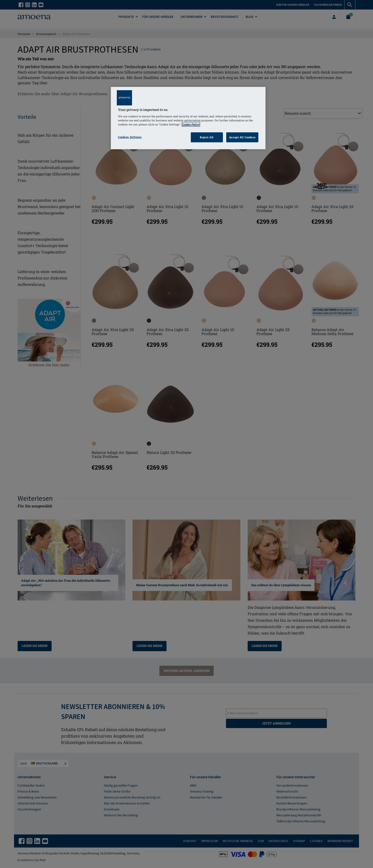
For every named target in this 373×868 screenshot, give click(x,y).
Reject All (207, 137)
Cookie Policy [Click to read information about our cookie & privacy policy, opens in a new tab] (191, 124)
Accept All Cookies (242, 137)
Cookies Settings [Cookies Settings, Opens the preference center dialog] (130, 137)
